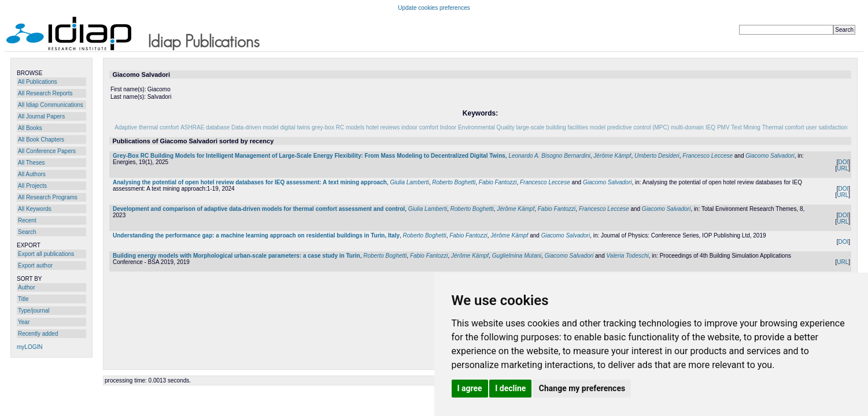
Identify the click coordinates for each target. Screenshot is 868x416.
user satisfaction (826, 127)
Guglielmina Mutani (517, 256)
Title (23, 299)
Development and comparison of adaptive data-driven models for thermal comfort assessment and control (259, 209)
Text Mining (746, 127)
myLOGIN (29, 347)
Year (24, 322)
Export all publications (46, 254)
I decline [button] (510, 388)
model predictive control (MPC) (629, 127)
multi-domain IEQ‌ (693, 127)
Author (26, 287)
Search (27, 232)
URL (843, 168)
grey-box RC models (338, 127)
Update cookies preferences (434, 8)
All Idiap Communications (51, 105)
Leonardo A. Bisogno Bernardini (549, 156)
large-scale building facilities (553, 127)
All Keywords (35, 209)
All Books (30, 128)
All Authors (32, 174)
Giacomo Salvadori (770, 156)
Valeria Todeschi (628, 256)
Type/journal (34, 311)
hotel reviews (383, 127)
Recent (27, 220)
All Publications (38, 82)
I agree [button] (470, 388)
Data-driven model (255, 127)
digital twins (296, 127)
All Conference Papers (47, 151)
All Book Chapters (41, 140)
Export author (35, 265)
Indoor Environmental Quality (477, 127)
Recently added (38, 334)
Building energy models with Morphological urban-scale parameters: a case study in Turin (237, 256)
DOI (843, 162)
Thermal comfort (783, 127)
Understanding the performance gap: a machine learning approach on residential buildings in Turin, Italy (256, 235)
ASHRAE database (205, 127)
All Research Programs (48, 197)
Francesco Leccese (708, 156)
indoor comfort (420, 127)
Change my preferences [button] (582, 388)
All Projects (32, 186)
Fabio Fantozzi (498, 182)
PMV (723, 127)
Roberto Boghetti (454, 182)
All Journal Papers (41, 116)
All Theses (32, 163)
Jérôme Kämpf (612, 156)
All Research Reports (45, 93)
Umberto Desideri (657, 156)
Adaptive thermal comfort (147, 127)
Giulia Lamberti (409, 182)
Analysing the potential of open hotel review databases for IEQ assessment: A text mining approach (250, 182)
